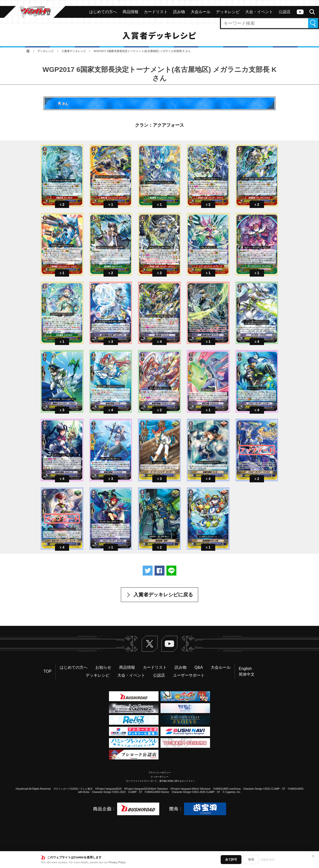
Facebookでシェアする (159, 571)
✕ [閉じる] (313, 856)
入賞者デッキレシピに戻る (163, 595)
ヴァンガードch (300, 12)
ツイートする (148, 571)
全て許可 (231, 860)
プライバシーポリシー (159, 773)
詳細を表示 (268, 860)
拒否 (251, 860)
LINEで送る (171, 571)
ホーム (28, 51)
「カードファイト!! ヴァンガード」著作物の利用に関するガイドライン (160, 781)
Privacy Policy (117, 862)
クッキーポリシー (159, 777)
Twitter (150, 644)
